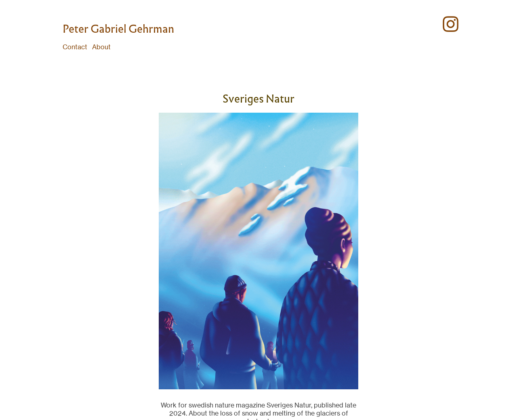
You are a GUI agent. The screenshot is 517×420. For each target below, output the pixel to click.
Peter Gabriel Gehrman (118, 29)
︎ (451, 24)
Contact (75, 47)
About (101, 47)
